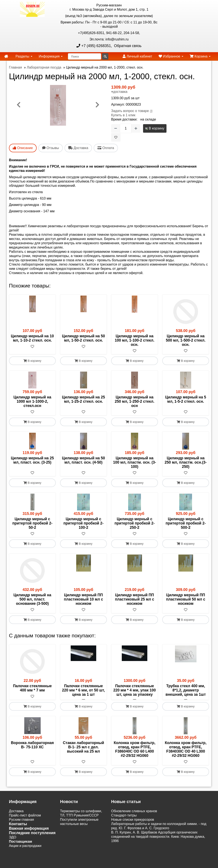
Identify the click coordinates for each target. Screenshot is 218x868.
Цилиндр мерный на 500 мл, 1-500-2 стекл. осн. (186, 340)
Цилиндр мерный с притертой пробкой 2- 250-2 (135, 523)
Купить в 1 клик (123, 115)
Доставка (16, 815)
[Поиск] (85, 56)
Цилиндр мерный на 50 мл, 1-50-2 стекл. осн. (83, 338)
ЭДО (13, 841)
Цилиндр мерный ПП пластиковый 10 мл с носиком (83, 599)
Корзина (200, 56)
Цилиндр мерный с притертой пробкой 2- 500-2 (186, 523)
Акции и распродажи (25, 850)
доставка (120, 92)
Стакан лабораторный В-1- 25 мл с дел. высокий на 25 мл (83, 751)
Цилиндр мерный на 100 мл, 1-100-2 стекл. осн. (135, 340)
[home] (6, 56)
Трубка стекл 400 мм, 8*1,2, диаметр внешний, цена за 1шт (186, 690)
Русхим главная (22, 824)
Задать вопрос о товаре (130, 111)
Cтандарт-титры (124, 820)
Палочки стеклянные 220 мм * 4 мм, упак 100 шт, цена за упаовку (135, 690)
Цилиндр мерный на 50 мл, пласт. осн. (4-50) (83, 460)
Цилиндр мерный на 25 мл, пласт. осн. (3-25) (32, 460)
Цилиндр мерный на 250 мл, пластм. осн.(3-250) (186, 462)
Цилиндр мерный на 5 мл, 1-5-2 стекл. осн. (186, 399)
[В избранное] (116, 137)
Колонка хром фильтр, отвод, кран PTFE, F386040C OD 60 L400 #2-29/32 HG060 (135, 753)
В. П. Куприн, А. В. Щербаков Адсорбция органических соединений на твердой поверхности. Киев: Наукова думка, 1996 (158, 841)
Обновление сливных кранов (134, 815)
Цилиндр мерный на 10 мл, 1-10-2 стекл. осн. (32, 338)
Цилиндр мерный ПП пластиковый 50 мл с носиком (186, 599)
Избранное (171, 56)
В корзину (155, 128)
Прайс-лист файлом (25, 820)
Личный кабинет (137, 56)
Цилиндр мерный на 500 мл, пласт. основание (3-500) (32, 599)
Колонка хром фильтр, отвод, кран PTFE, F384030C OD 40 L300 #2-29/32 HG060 (186, 753)
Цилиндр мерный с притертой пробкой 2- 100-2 (84, 523)
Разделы (24, 56)
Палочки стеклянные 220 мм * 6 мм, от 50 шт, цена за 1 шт (83, 690)
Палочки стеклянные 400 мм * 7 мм (32, 688)
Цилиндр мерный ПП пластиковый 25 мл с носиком (135, 599)
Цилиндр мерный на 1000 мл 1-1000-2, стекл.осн (32, 401)
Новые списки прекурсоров (133, 824)
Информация (51, 56)
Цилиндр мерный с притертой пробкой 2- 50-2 (32, 523)
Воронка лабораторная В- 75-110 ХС (32, 749)
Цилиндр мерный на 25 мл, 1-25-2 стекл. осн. (83, 399)
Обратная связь (127, 46)
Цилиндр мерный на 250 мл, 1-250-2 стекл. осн (135, 401)
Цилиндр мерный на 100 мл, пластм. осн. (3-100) (135, 462)
